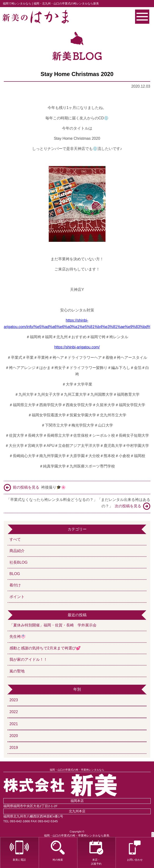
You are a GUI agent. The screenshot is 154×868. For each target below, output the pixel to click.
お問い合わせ (135, 851)
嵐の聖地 (17, 671)
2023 (14, 700)
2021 (14, 724)
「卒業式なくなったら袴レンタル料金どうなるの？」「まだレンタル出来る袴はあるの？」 (78, 504)
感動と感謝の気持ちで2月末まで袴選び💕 (45, 648)
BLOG (15, 574)
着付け (15, 585)
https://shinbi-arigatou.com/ (77, 347)
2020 (14, 736)
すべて (15, 539)
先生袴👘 (18, 636)
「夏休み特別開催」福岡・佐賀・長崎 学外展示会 (55, 625)
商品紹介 (17, 551)
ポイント (17, 597)
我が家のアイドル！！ (28, 659)
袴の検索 (58, 851)
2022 (14, 712)
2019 (14, 748)
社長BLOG (18, 562)
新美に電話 (19, 851)
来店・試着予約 (96, 853)
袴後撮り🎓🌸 (35, 488)
